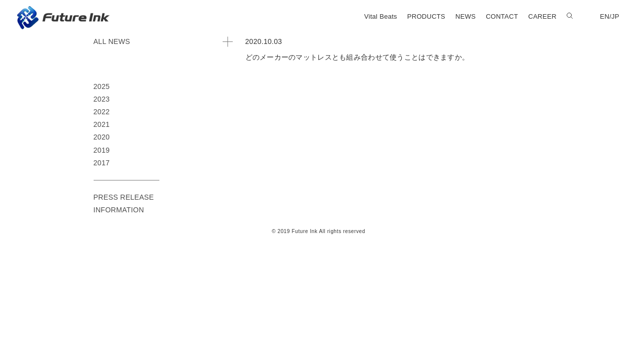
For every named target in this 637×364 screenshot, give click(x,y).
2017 (102, 163)
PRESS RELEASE (124, 197)
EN (605, 16)
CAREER (542, 16)
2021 (102, 124)
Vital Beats (381, 16)
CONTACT (502, 16)
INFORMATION (119, 210)
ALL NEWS (112, 41)
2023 (102, 99)
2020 (102, 137)
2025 (102, 86)
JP (615, 16)
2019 (102, 150)
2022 (102, 112)
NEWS (465, 16)
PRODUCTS (426, 16)
